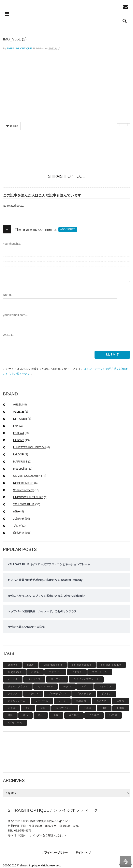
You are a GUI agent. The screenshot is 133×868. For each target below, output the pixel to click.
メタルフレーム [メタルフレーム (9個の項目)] (16, 701)
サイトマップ (83, 853)
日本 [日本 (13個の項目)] (104, 708)
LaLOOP (19, 454)
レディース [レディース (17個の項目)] (42, 701)
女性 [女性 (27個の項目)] (43, 708)
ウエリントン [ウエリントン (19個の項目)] (100, 672)
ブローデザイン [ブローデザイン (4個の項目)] (57, 694)
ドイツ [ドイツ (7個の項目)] (85, 686)
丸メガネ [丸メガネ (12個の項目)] (102, 701)
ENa (16, 426)
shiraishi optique (30, 865)
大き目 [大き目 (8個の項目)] (11, 708)
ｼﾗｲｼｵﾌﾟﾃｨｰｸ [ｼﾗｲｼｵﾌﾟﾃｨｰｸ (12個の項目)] (15, 723)
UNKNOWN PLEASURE (28, 497)
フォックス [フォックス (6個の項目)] (105, 686)
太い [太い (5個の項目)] (28, 708)
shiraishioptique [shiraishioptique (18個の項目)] (82, 665)
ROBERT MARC (23, 483)
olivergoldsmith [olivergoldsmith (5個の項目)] (53, 665)
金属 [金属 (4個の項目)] (56, 715)
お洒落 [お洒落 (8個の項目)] (35, 672)
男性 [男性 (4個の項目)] (10, 715)
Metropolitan (21, 469)
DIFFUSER (20, 419)
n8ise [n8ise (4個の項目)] (30, 665)
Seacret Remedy (23, 490)
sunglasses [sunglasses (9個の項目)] (14, 672)
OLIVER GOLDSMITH (27, 476)
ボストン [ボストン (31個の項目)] (106, 694)
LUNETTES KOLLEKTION (30, 447)
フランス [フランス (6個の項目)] (13, 694)
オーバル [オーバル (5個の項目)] (13, 679)
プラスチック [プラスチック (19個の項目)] (84, 694)
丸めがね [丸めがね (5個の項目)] (81, 701)
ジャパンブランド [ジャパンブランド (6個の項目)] (18, 686)
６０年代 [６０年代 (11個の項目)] (74, 715)
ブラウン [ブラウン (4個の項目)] (33, 694)
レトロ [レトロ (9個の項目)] (62, 701)
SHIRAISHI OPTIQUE (19, 48)
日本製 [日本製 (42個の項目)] (121, 708)
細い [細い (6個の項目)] (25, 715)
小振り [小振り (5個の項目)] (88, 708)
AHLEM (18, 405)
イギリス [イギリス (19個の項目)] (77, 672)
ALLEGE (19, 412)
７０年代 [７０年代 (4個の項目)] (94, 715)
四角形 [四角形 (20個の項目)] (121, 701)
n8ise (16, 511)
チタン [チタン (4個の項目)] (67, 686)
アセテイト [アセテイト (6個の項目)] (55, 672)
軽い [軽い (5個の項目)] (41, 715)
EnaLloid (19, 433)
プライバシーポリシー (55, 853)
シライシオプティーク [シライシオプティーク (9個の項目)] (86, 679)
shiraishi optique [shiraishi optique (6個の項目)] (111, 665)
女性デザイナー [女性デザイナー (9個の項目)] (65, 708)
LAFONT (19, 440)
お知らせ (19, 519)
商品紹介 (19, 533)
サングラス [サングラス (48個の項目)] (34, 679)
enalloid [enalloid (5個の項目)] (12, 665)
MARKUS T (20, 462)
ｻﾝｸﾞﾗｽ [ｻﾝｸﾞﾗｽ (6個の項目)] (113, 715)
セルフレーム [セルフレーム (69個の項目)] (46, 686)
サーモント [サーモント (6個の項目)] (57, 679)
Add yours (68, 229)
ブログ (17, 526)
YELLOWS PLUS (24, 504)
